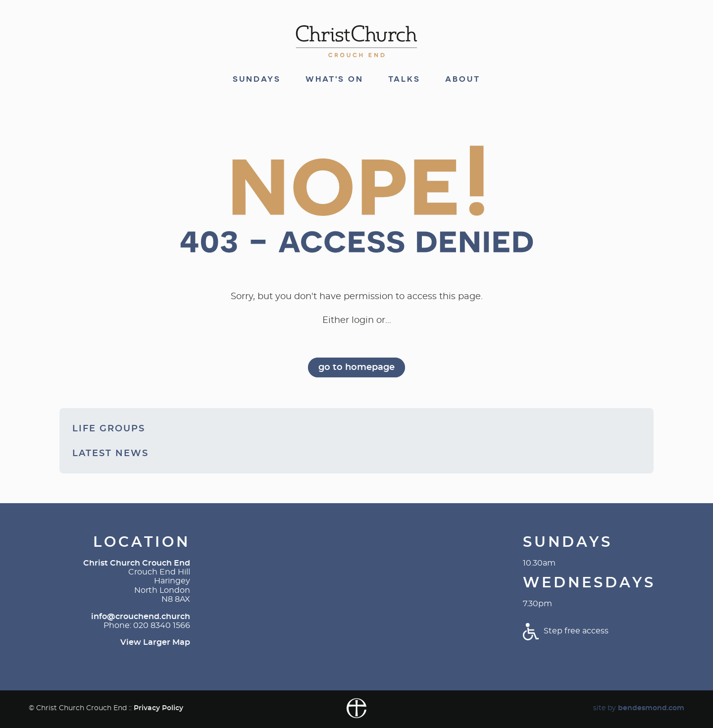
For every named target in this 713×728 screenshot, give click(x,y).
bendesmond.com (651, 708)
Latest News (110, 454)
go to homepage (356, 367)
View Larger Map (155, 642)
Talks (404, 79)
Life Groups (109, 429)
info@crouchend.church (141, 617)
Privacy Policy (158, 708)
